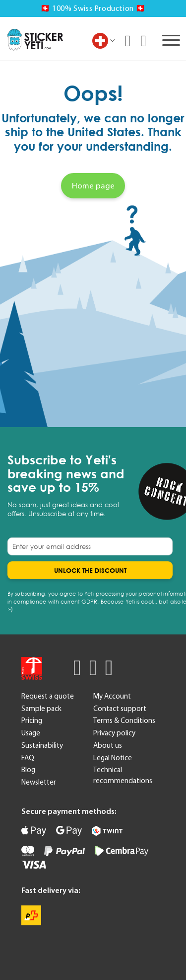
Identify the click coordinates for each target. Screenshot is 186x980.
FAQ (28, 758)
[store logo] (35, 40)
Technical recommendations (123, 775)
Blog (28, 770)
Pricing (32, 720)
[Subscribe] (90, 570)
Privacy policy (114, 733)
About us (108, 745)
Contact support (120, 709)
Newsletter (39, 782)
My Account (112, 696)
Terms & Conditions (124, 720)
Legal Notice (113, 758)
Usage (31, 733)
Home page (93, 185)
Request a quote (48, 696)
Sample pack (41, 709)
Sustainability (42, 745)
